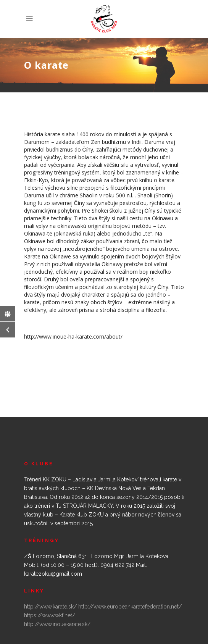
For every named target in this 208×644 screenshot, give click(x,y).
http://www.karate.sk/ (50, 607)
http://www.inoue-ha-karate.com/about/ (73, 337)
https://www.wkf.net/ (50, 615)
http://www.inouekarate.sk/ (57, 624)
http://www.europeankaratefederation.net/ (130, 607)
